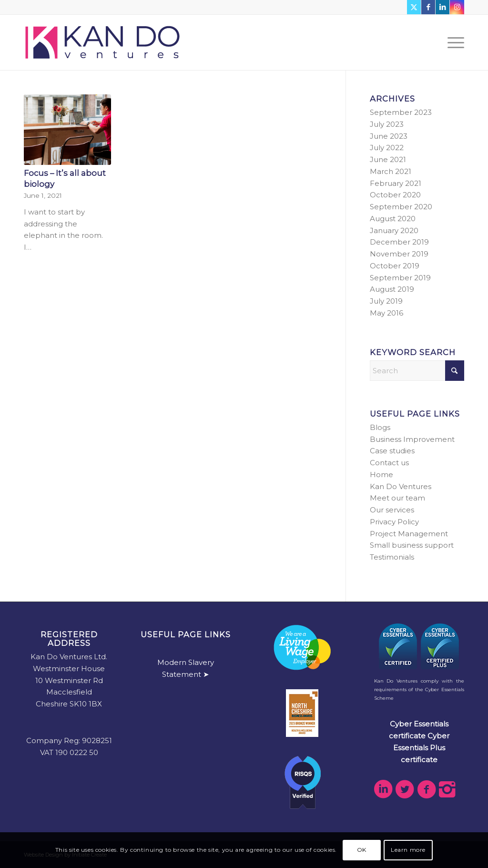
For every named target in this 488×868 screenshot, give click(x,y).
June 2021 (388, 159)
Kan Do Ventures (401, 486)
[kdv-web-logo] (102, 42)
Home (381, 475)
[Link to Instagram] (457, 7)
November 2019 (399, 254)
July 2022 (387, 148)
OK (362, 850)
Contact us (389, 463)
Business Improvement (412, 439)
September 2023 (401, 112)
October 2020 (395, 195)
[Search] (417, 371)
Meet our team (397, 498)
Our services (392, 510)
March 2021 (391, 171)
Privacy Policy (394, 522)
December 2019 (399, 242)
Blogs (380, 427)
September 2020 (401, 207)
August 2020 (393, 219)
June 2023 (389, 136)
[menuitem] (453, 42)
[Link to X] (414, 7)
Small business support (412, 545)
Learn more (408, 850)
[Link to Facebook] (428, 7)
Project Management (409, 534)
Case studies (392, 451)
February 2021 (396, 183)
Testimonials (392, 557)
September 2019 (400, 278)
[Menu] (453, 42)
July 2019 (386, 301)
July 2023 (387, 124)
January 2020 (394, 230)
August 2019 (392, 289)
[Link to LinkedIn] (442, 7)
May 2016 (386, 313)
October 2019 (395, 266)
